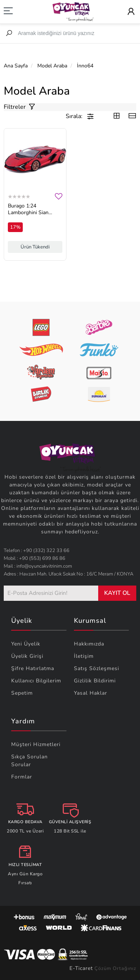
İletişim (84, 656)
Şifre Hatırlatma (33, 668)
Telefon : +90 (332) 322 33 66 (37, 551)
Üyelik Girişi (27, 656)
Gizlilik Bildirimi (95, 681)
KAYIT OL (117, 593)
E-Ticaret (81, 968)
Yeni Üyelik (26, 644)
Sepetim (22, 693)
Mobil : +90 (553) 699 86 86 (35, 558)
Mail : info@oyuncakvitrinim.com (38, 566)
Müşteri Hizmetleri (36, 744)
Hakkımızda (89, 644)
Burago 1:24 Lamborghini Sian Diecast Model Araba (32, 209)
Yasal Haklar (91, 693)
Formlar (22, 777)
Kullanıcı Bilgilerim (36, 681)
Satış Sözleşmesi (97, 668)
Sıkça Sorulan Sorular (29, 761)
